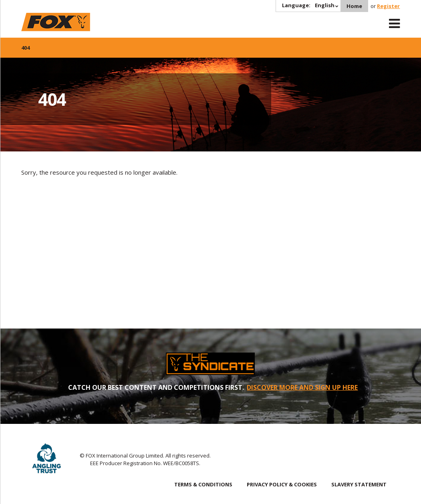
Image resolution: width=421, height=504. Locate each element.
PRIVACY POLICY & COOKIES (282, 484)
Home (354, 6)
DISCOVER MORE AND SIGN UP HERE (302, 387)
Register (388, 6)
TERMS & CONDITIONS (203, 484)
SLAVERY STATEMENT (359, 484)
